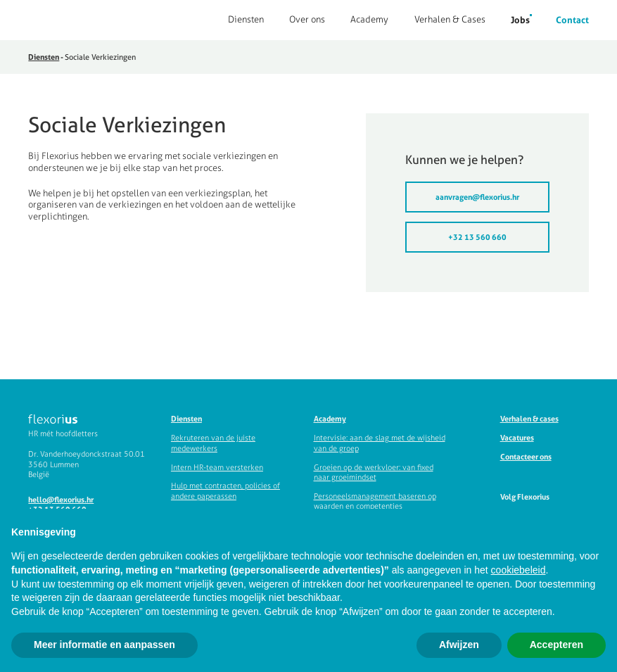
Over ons (307, 19)
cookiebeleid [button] (519, 570)
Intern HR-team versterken (217, 467)
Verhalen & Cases (450, 19)
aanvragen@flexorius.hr (477, 197)
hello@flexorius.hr (61, 500)
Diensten (246, 19)
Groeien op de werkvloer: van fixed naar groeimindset (374, 472)
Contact (572, 20)
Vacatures (517, 438)
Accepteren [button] (556, 645)
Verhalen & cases (529, 419)
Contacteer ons (526, 457)
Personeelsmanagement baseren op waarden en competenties (375, 501)
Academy (369, 19)
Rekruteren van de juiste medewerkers (213, 443)
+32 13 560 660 (477, 237)
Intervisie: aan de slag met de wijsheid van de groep (380, 443)
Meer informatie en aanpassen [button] (104, 645)
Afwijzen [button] (459, 645)
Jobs (520, 20)
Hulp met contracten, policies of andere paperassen (225, 491)
